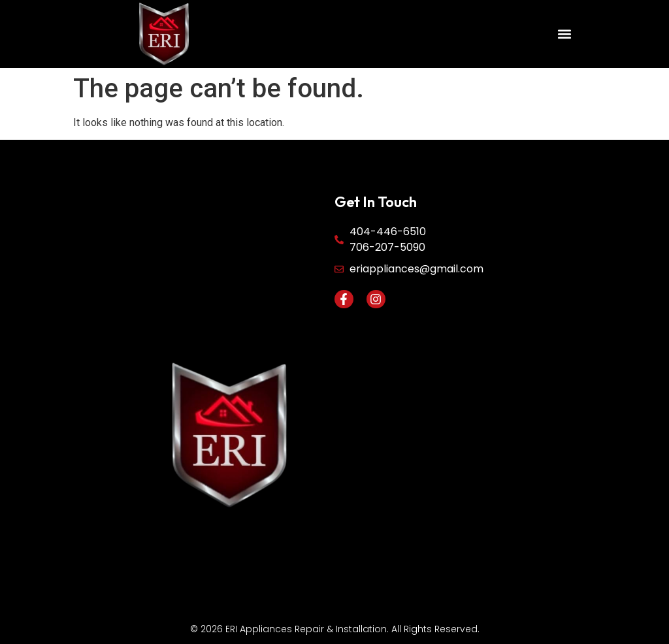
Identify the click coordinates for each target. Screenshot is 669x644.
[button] (565, 34)
